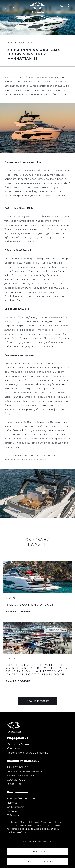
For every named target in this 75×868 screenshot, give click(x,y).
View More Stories (37, 701)
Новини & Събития (23, 42)
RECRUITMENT (16, 784)
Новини (12, 811)
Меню (9, 8)
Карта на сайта (18, 744)
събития (13, 815)
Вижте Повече (18, 612)
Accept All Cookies (37, 861)
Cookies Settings (37, 841)
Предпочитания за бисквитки (28, 753)
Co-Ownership (16, 807)
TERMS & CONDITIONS (21, 776)
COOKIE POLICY (17, 780)
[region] (37, 842)
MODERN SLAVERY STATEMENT (26, 771)
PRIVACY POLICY (17, 767)
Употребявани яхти (21, 799)
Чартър (12, 803)
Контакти (14, 749)
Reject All (37, 852)
